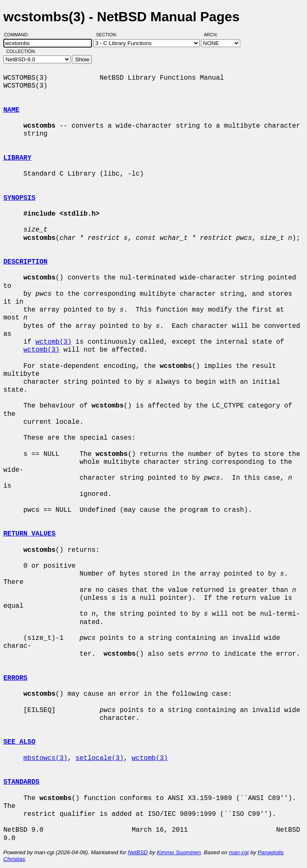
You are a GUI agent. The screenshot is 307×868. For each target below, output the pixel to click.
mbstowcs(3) (46, 758)
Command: (19, 35)
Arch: (214, 35)
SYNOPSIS (19, 198)
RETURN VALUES (29, 534)
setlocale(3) (100, 758)
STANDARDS (21, 782)
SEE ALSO (19, 742)
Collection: (21, 51)
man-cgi (239, 852)
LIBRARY (17, 158)
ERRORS (15, 678)
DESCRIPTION (25, 262)
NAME (11, 110)
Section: (108, 35)
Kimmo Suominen (179, 852)
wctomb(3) (53, 342)
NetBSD (138, 852)
